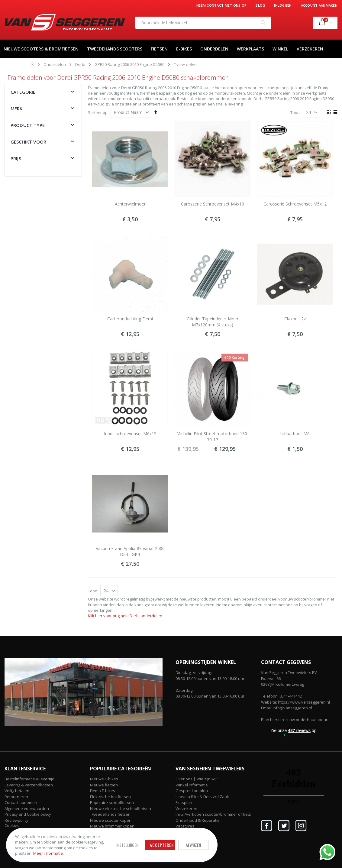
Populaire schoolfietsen (112, 802)
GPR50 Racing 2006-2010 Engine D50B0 (129, 65)
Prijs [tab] (16, 158)
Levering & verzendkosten (29, 785)
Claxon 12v (295, 319)
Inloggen (283, 5)
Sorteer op (98, 112)
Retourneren (16, 797)
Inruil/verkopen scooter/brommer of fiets (213, 814)
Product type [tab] (28, 125)
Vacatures (185, 826)
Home (33, 64)
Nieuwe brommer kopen (112, 826)
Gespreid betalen (192, 791)
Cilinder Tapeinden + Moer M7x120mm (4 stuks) (213, 322)
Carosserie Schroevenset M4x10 (213, 204)
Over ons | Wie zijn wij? (197, 779)
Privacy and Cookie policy (28, 814)
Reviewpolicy (16, 820)
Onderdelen (55, 65)
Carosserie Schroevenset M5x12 (295, 204)
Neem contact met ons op (221, 5)
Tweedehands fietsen (110, 814)
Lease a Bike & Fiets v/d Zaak (202, 797)
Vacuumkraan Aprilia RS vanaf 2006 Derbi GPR (130, 551)
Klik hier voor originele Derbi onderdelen (125, 616)
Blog (260, 5)
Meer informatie (48, 853)
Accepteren (162, 845)
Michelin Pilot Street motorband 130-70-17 (213, 437)
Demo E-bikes (103, 791)
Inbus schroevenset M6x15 (130, 434)
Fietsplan (184, 802)
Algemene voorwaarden (27, 808)
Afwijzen (193, 845)
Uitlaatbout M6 (295, 434)
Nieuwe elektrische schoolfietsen (121, 808)
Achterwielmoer (130, 204)
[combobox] (203, 23)
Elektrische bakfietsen (110, 797)
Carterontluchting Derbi (130, 319)
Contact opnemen (21, 802)
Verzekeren (186, 808)
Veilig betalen (17, 791)
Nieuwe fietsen (104, 785)
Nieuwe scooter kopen (111, 820)
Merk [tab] (17, 108)
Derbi (80, 65)
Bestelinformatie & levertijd (29, 779)
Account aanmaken (319, 5)
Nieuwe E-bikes (104, 779)
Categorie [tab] (23, 92)
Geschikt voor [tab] (28, 142)
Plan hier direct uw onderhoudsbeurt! (295, 720)
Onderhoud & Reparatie (198, 820)
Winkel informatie (192, 785)
